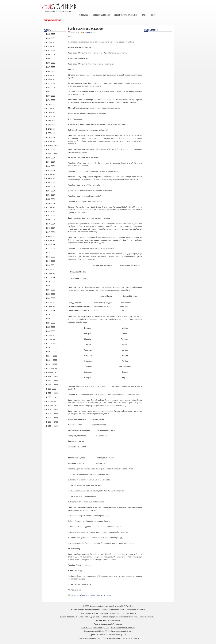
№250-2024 (50, 220)
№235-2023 (50, 286)
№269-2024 (50, 141)
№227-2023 (50, 311)
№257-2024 (50, 191)
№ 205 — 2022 (52, 405)
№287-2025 (50, 67)
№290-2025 (50, 55)
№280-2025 (50, 96)
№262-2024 (50, 170)
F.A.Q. (144, 15)
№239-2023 (50, 269)
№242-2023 (50, 253)
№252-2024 (50, 211)
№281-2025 (50, 92)
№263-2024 (50, 166)
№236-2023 (50, 282)
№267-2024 (50, 150)
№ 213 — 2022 (52, 377)
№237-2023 (50, 278)
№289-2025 (50, 59)
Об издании (84, 15)
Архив (153, 15)
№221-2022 (50, 344)
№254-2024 (50, 203)
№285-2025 (50, 75)
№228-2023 (50, 319)
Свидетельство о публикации (126, 15)
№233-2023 (50, 294)
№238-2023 (50, 273)
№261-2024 (50, 174)
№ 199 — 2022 (52, 426)
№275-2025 (50, 117)
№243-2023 (50, 249)
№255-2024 (50, 199)
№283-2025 (50, 84)
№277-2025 (50, 108)
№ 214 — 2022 (52, 372)
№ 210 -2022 (51, 389)
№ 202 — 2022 (52, 418)
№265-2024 (50, 158)
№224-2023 (50, 331)
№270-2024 (50, 137)
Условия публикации (101, 15)
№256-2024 (50, 195)
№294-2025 (50, 38)
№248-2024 (50, 228)
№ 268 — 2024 (52, 145)
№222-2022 (50, 339)
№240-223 (50, 265)
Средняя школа (89, 32)
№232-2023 (50, 298)
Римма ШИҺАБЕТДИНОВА (100, 595)
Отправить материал (53, 20)
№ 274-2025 (50, 121)
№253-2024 (50, 207)
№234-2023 (50, 290)
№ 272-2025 (50, 133)
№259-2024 (50, 183)
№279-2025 (50, 100)
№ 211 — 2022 (52, 385)
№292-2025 (50, 46)
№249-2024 (50, 224)
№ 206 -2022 (51, 401)
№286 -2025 (50, 71)
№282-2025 (50, 88)
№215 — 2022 (51, 368)
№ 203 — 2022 (52, 414)
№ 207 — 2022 (52, 397)
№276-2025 (50, 112)
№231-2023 (50, 302)
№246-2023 (50, 236)
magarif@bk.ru (126, 631)
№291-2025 (50, 51)
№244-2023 (50, 244)
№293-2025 (50, 42)
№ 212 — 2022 (52, 381)
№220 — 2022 (51, 348)
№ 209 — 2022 (52, 393)
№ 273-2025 (50, 125)
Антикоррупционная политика (123, 628)
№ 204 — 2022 (52, 410)
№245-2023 (50, 240)
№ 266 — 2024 (52, 154)
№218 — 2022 (51, 360)
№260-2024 (50, 178)
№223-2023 (50, 335)
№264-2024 (50, 162)
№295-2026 (50, 34)
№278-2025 (50, 104)
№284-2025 (50, 79)
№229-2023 (50, 315)
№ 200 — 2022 (52, 422)
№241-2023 (50, 257)
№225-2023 (50, 327)
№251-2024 (50, 216)
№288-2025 (50, 63)
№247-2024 (50, 232)
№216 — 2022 (51, 364)
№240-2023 (50, 261)
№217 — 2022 (51, 356)
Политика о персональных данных (95, 628)
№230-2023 (50, 306)
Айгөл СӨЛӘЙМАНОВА (80, 595)
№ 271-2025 (50, 129)
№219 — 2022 (51, 352)
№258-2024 (50, 187)
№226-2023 (50, 323)
